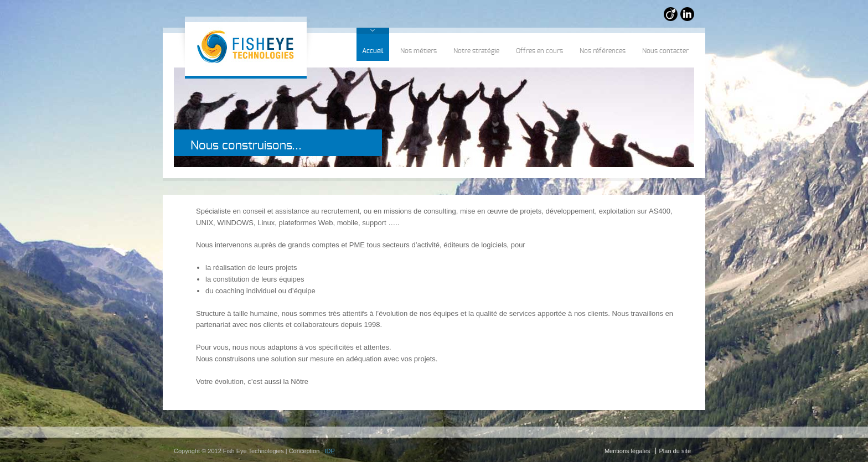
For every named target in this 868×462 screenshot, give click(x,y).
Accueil (373, 51)
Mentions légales (627, 451)
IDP (329, 451)
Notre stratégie (476, 51)
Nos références (603, 51)
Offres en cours (539, 51)
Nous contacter (665, 51)
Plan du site (675, 451)
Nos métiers (418, 51)
